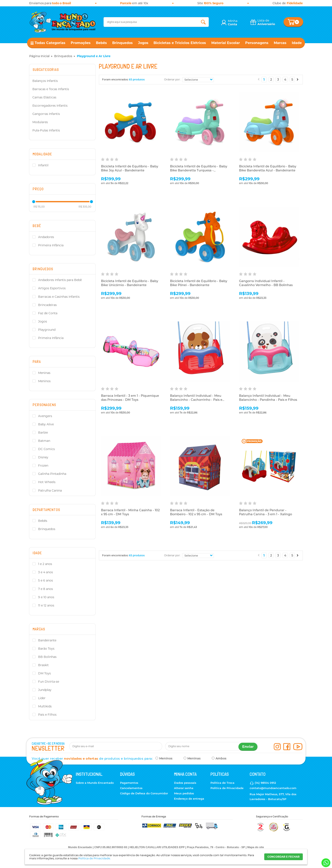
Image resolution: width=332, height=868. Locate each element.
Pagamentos (129, 783)
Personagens (257, 43)
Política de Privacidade (227, 788)
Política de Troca (222, 783)
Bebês (101, 43)
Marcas (280, 43)
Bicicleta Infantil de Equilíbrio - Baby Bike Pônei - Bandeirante (199, 283)
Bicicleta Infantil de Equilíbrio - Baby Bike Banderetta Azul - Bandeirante (268, 169)
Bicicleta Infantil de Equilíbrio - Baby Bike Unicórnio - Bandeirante (130, 283)
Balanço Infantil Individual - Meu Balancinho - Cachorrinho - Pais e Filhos (197, 400)
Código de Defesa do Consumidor (144, 793)
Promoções (81, 43)
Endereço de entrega (189, 799)
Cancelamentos (131, 788)
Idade (297, 43)
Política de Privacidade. (95, 858)
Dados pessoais (185, 783)
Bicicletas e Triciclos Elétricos (180, 43)
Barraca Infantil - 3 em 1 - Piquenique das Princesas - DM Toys (131, 398)
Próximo (298, 79)
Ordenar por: (172, 79)
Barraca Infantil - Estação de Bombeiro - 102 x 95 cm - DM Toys (197, 512)
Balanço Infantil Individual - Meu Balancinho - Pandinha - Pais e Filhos (269, 398)
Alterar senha (184, 788)
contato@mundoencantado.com (273, 788)
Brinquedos (122, 43)
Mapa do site (256, 847)
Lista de (266, 22)
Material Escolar (226, 43)
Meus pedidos (184, 793)
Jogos (143, 43)
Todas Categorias (50, 43)
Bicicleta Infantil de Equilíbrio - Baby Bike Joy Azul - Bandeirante (130, 169)
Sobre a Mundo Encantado (95, 783)
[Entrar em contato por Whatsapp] (326, 863)
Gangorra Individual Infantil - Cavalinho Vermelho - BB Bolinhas (266, 283)
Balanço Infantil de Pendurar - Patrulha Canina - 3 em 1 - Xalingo (266, 512)
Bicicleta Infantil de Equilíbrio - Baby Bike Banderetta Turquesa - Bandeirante (199, 171)
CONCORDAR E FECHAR (284, 857)
